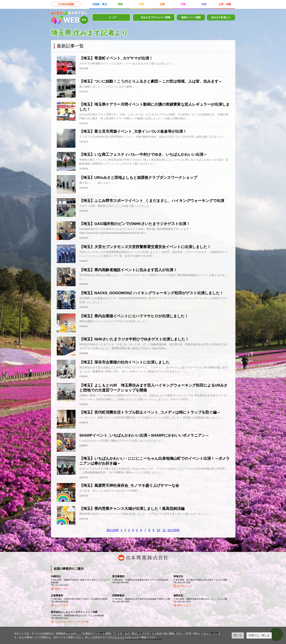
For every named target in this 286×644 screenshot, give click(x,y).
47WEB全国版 (66, 4)
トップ (112, 17)
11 (164, 530)
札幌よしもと (61, 589)
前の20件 (113, 530)
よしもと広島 (61, 605)
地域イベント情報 (191, 17)
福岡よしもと (184, 605)
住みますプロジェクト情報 (156, 17)
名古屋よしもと (185, 586)
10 (158, 530)
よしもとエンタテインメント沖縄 (71, 622)
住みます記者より (221, 17)
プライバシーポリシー (124, 637)
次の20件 (174, 530)
